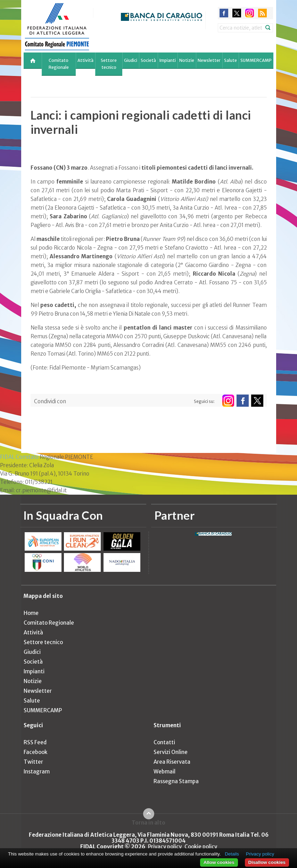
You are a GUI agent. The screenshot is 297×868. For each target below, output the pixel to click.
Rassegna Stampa (176, 781)
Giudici (131, 60)
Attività (85, 60)
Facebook (35, 752)
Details (232, 854)
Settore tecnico (109, 64)
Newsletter (209, 60)
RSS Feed (35, 742)
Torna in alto (148, 822)
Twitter (33, 762)
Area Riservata (172, 762)
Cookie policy (201, 847)
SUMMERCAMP (256, 60)
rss (262, 13)
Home (31, 613)
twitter (237, 13)
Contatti (164, 742)
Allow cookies (219, 862)
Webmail (164, 772)
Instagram (37, 772)
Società (148, 60)
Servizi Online (171, 752)
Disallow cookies (267, 862)
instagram (250, 13)
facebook (224, 13)
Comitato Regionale (59, 64)
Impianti (168, 60)
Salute (230, 60)
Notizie (187, 60)
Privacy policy (165, 847)
